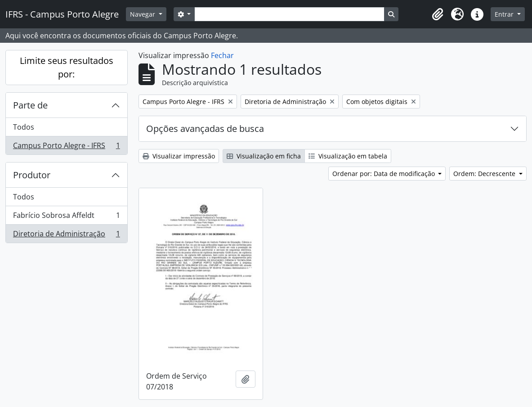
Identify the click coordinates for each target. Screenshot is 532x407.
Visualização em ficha (264, 156)
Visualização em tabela (348, 156)
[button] (438, 14)
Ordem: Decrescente (485, 174)
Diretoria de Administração (66, 235)
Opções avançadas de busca (205, 129)
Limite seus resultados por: (67, 67)
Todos (24, 127)
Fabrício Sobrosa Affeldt (66, 217)
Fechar (222, 55)
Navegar (143, 14)
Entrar (505, 14)
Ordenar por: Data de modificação (384, 174)
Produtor (32, 175)
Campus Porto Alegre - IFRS (66, 147)
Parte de (30, 105)
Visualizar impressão (179, 156)
